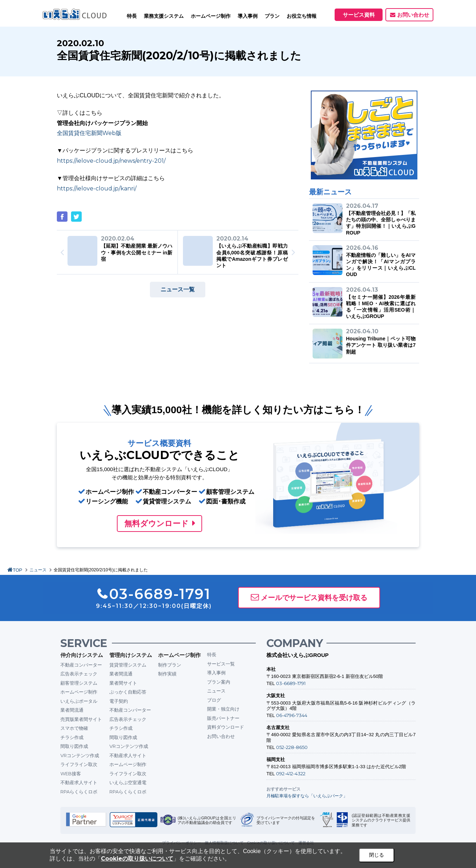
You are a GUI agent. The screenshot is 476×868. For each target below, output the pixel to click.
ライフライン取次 (79, 764)
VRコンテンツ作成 (80, 755)
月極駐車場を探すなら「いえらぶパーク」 (307, 796)
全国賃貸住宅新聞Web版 (89, 133)
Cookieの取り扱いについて (137, 859)
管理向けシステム (131, 655)
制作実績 (167, 674)
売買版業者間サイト (81, 719)
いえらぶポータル (79, 701)
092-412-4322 (291, 773)
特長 (132, 16)
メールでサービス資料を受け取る (314, 598)
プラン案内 (219, 682)
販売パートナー (223, 718)
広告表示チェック (79, 674)
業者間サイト (123, 683)
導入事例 (216, 673)
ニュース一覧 (178, 289)
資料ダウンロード (226, 727)
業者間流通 (72, 710)
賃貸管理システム (128, 665)
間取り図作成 (74, 746)
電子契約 (119, 701)
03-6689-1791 (291, 683)
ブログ (214, 700)
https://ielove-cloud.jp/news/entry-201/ (111, 161)
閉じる (377, 855)
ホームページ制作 (79, 692)
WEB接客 (71, 773)
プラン (272, 16)
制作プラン (170, 665)
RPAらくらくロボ (79, 792)
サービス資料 (359, 15)
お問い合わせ (413, 15)
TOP (18, 570)
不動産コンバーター (81, 665)
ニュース (38, 570)
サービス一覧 (221, 664)
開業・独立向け (223, 709)
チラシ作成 (72, 737)
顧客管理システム (79, 683)
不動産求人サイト (79, 782)
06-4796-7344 (292, 715)
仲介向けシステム (82, 655)
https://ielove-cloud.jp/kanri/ (97, 188)
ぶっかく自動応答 (128, 692)
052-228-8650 (292, 747)
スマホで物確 (74, 728)
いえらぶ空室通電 (128, 782)
